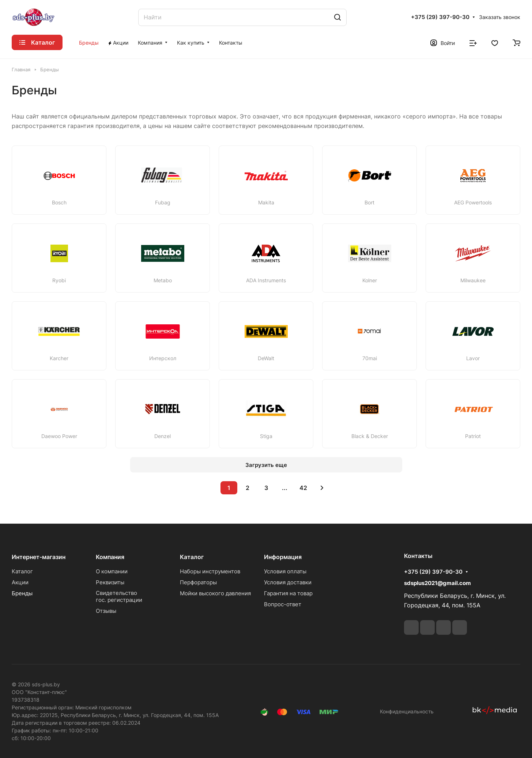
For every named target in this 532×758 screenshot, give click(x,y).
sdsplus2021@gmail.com (437, 583)
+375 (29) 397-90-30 (440, 17)
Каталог (22, 571)
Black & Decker (370, 436)
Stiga (266, 436)
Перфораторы (198, 582)
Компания (110, 557)
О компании (112, 571)
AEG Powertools (473, 203)
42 (303, 488)
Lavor (473, 358)
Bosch (59, 203)
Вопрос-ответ (283, 604)
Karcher (59, 358)
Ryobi (59, 280)
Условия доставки (288, 582)
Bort (369, 203)
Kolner (370, 280)
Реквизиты (110, 582)
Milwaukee (473, 280)
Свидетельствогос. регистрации (119, 596)
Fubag (163, 203)
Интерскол (163, 358)
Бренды (22, 593)
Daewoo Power (59, 436)
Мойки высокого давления (215, 593)
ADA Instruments (266, 280)
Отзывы (106, 611)
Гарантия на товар (288, 593)
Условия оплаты (285, 571)
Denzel (163, 436)
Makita (266, 203)
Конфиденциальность (407, 711)
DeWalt (266, 358)
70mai (370, 358)
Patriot (473, 436)
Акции (20, 582)
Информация (283, 557)
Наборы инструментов (210, 571)
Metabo (163, 280)
